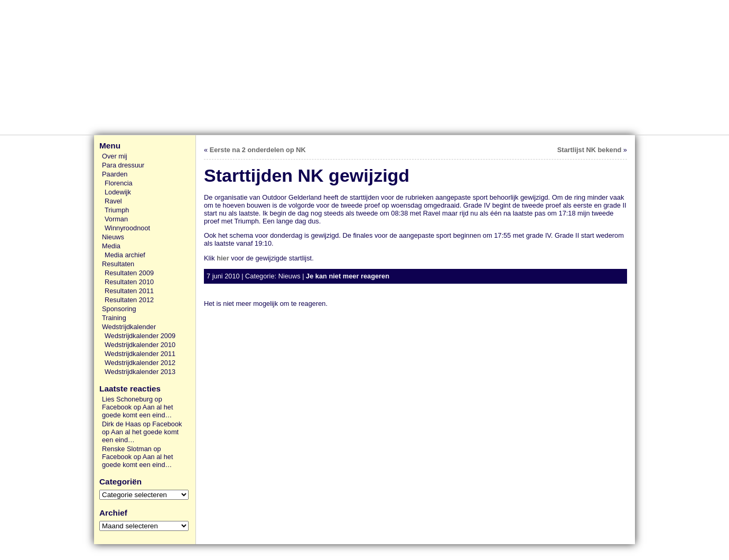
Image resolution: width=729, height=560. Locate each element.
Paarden (115, 174)
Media (111, 246)
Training (114, 318)
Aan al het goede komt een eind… (137, 411)
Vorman (116, 219)
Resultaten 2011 (129, 291)
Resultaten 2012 (129, 300)
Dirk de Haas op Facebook (142, 424)
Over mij (115, 156)
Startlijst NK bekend (590, 150)
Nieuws (113, 237)
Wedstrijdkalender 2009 (140, 336)
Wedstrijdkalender (129, 327)
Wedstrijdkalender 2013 (140, 372)
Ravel (113, 201)
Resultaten (118, 264)
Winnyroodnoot (127, 228)
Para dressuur (123, 165)
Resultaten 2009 (129, 273)
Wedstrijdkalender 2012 (140, 363)
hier (223, 258)
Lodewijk (118, 192)
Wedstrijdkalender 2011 (140, 354)
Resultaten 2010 (129, 282)
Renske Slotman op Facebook (132, 453)
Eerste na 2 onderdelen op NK (258, 150)
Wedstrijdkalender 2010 (140, 345)
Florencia (119, 183)
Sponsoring (119, 309)
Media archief (125, 255)
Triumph (117, 210)
